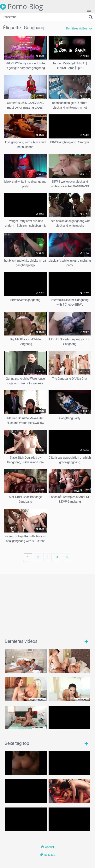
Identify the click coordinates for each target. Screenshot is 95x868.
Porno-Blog (21, 7)
